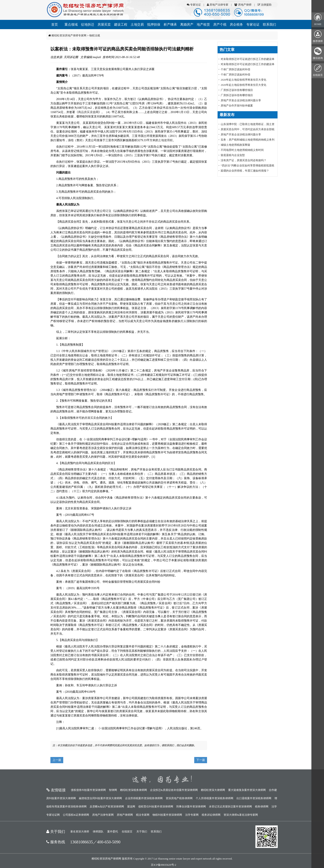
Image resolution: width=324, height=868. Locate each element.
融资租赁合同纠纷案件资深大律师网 (100, 798)
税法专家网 (143, 815)
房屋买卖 (104, 24)
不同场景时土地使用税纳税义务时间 (242, 150)
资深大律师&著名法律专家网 (241, 815)
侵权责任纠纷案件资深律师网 (156, 807)
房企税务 (236, 24)
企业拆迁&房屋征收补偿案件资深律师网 (174, 790)
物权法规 (95, 35)
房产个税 (220, 24)
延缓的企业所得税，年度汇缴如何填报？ (245, 171)
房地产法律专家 (218, 5)
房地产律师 (243, 5)
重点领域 (71, 24)
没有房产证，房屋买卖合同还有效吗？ (244, 160)
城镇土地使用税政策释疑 (235, 145)
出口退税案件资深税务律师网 (254, 798)
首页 (55, 24)
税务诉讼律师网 (211, 815)
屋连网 (131, 807)
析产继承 (170, 24)
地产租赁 (203, 24)
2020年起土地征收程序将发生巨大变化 (244, 80)
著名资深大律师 (80, 832)
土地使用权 (166, 140)
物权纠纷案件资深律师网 (167, 815)
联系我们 (269, 24)
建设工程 (121, 24)
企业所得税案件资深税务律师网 (144, 798)
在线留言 (127, 832)
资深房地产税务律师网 (179, 798)
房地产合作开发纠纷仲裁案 (237, 106)
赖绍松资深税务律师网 (133, 790)
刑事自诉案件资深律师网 (191, 807)
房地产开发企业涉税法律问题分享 (241, 100)
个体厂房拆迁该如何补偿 (235, 69)
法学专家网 (192, 815)
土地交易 (137, 24)
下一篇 (201, 760)
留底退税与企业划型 (233, 155)
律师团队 (98, 832)
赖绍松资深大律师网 (213, 790)
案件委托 (113, 832)
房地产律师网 (125, 815)
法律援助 (264, 5)
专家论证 (194, 5)
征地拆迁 (88, 24)
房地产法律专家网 (103, 815)
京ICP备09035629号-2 (163, 865)
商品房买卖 (85, 112)
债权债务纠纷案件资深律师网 (88, 790)
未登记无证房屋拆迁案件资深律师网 (230, 807)
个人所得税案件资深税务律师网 (214, 798)
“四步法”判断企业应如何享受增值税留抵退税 (247, 165)
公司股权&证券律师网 (76, 815)
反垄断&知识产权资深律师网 (107, 807)
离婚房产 (187, 24)
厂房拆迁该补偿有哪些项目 (237, 90)
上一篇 (57, 760)
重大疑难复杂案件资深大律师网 (247, 790)
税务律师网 (262, 807)
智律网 (113, 790)
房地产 (94, 351)
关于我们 (142, 832)
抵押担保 (154, 24)
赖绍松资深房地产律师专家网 (69, 35)
